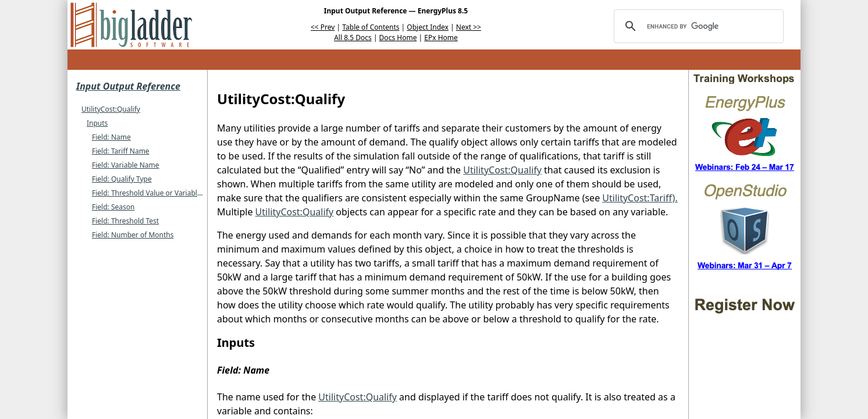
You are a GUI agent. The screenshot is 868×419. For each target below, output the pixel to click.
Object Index (428, 27)
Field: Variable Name (126, 165)
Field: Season (113, 207)
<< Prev (323, 27)
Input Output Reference (128, 86)
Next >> (469, 27)
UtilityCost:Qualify (111, 109)
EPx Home (441, 38)
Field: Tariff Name (121, 151)
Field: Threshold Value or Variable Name (157, 193)
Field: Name (111, 137)
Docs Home (398, 38)
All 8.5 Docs (353, 38)
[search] (697, 26)
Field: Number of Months (133, 235)
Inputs (97, 123)
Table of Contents (371, 27)
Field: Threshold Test (125, 221)
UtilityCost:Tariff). (640, 198)
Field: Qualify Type (122, 179)
